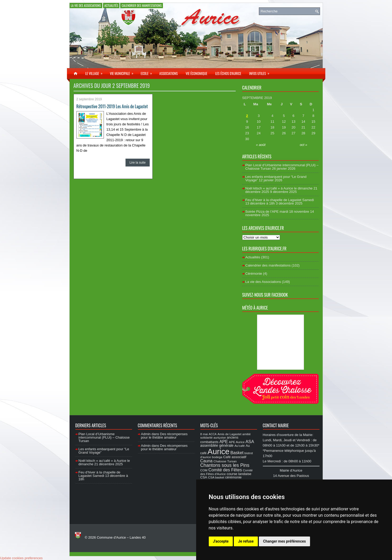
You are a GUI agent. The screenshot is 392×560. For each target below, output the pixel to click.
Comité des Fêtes (225, 470)
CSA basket (216, 477)
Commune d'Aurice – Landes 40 (121, 537)
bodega (217, 457)
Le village (96, 72)
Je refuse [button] (246, 541)
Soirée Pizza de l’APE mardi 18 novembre (277, 212)
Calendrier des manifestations (142, 5)
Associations (168, 73)
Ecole (148, 72)
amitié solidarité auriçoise (226, 436)
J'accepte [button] (221, 541)
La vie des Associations (86, 5)
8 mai (204, 434)
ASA (250, 442)
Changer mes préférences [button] (284, 541)
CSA (204, 477)
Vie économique (196, 73)
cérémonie (233, 477)
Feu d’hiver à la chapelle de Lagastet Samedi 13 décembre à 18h (103, 476)
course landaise (239, 474)
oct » (303, 145)
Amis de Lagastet (229, 434)
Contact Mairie (276, 425)
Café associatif (235, 457)
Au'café (240, 446)
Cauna (207, 461)
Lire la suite (137, 163)
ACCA (213, 434)
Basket (237, 453)
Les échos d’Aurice (228, 73)
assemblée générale (217, 445)
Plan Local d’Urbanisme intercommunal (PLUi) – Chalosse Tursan (104, 437)
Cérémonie (254, 274)
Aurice (218, 451)
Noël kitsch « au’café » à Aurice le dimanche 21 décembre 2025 (104, 462)
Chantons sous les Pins (225, 465)
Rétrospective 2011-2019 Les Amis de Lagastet (112, 106)
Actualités (111, 5)
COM (204, 470)
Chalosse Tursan (225, 461)
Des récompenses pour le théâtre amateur (164, 436)
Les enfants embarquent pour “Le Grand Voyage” (104, 451)
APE (224, 442)
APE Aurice (237, 442)
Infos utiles (261, 72)
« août (261, 145)
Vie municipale (123, 72)
